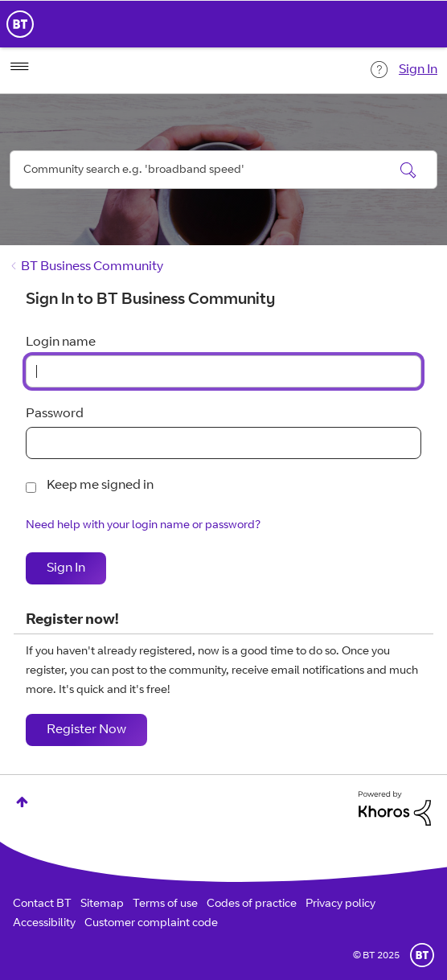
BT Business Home (20, 24)
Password (55, 414)
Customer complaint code (151, 924)
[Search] (223, 170)
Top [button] (22, 802)
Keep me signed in (100, 486)
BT (422, 955)
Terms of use (165, 904)
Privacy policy (340, 904)
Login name (61, 342)
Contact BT (42, 904)
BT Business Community (92, 267)
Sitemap (102, 904)
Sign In (418, 70)
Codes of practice (252, 904)
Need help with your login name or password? (143, 526)
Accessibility (44, 924)
